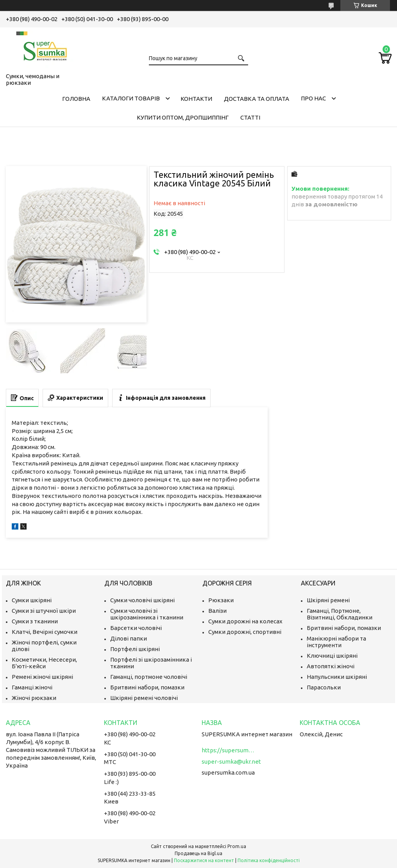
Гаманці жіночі (32, 687)
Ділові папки (129, 638)
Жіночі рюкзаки (34, 698)
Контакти (196, 99)
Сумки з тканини (35, 621)
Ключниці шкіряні (332, 656)
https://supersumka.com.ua (229, 750)
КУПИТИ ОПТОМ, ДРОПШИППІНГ (183, 117)
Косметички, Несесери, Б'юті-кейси (44, 663)
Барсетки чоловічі (136, 628)
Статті (250, 117)
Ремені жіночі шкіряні (42, 677)
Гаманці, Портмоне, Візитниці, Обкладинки (340, 614)
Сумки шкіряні (32, 600)
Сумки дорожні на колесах (245, 621)
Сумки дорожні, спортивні (245, 632)
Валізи (217, 611)
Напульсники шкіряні (337, 677)
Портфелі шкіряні (135, 649)
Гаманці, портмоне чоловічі (149, 677)
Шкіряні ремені (328, 600)
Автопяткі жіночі (331, 666)
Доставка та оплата (257, 99)
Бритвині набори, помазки (147, 687)
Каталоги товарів (131, 98)
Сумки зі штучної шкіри (44, 611)
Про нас (313, 98)
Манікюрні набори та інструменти (336, 642)
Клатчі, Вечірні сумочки (45, 632)
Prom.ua (237, 846)
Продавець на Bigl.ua (198, 853)
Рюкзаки (221, 600)
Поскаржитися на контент (204, 860)
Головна (76, 99)
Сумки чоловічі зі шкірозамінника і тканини (147, 614)
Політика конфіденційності (269, 860)
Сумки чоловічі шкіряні (142, 600)
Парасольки (324, 687)
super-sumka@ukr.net (231, 762)
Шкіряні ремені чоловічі (144, 698)
